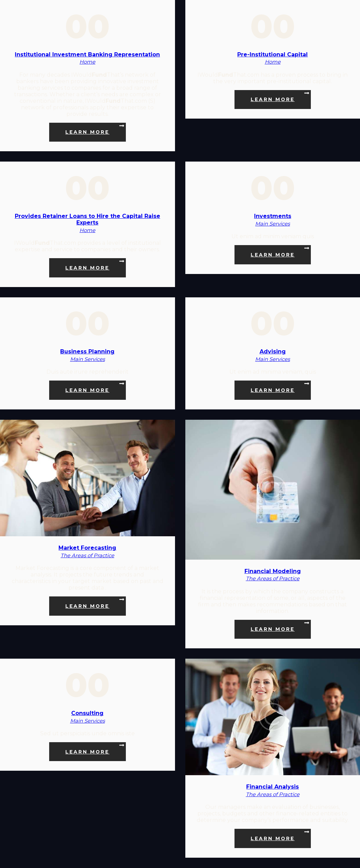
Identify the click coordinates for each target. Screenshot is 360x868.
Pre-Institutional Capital (272, 54)
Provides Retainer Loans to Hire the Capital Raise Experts (88, 219)
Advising (273, 351)
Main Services (272, 224)
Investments (273, 216)
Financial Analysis (272, 787)
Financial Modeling (273, 571)
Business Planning (87, 351)
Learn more (87, 132)
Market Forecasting (87, 548)
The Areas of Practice (87, 556)
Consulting (87, 713)
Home (87, 62)
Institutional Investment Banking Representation (87, 54)
